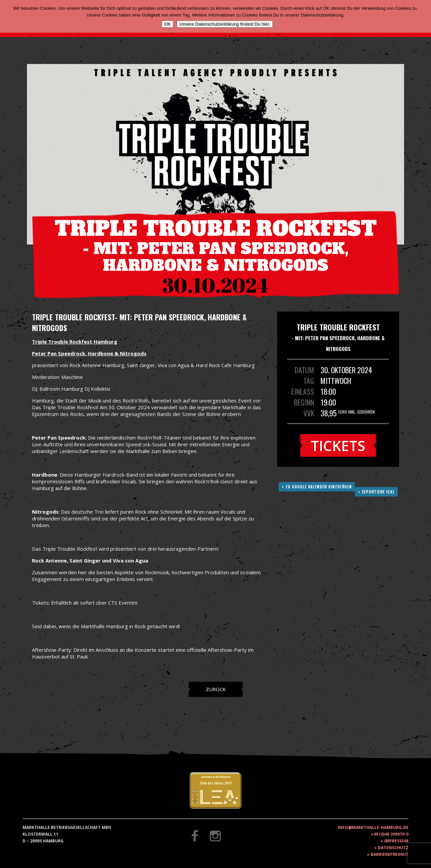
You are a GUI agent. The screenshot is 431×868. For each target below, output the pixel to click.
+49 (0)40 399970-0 (390, 834)
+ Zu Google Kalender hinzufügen (317, 487)
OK (168, 24)
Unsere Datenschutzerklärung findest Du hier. (225, 24)
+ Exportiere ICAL (376, 492)
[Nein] (423, 17)
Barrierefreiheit (390, 854)
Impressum (396, 841)
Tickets (338, 445)
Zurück (216, 689)
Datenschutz (393, 848)
